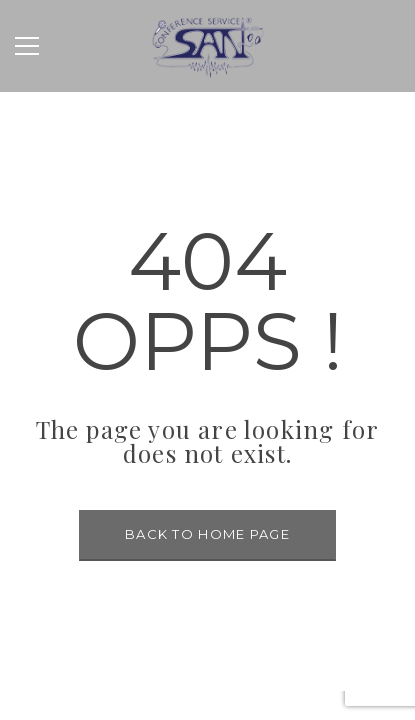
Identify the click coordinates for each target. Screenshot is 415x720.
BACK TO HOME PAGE (207, 534)
